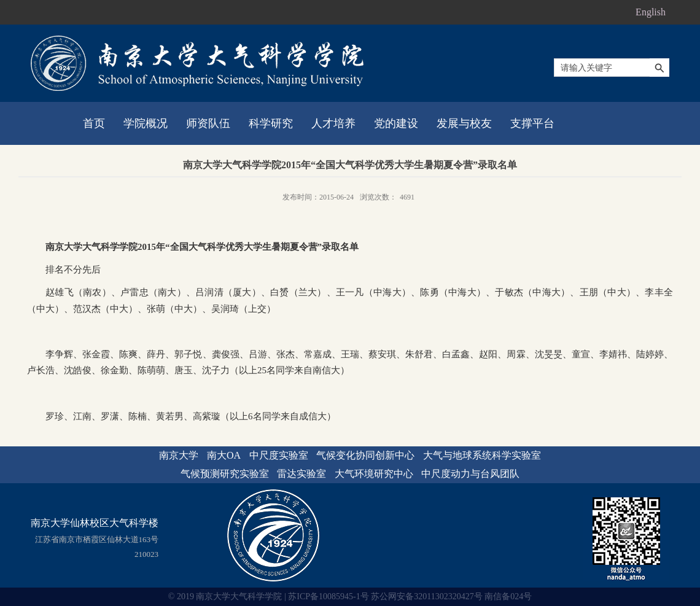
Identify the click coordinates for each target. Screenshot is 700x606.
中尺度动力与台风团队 (470, 474)
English (651, 12)
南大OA (224, 455)
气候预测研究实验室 (225, 474)
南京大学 (179, 455)
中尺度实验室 (279, 455)
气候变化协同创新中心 (365, 455)
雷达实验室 (301, 474)
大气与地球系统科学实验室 (482, 455)
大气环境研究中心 (374, 474)
